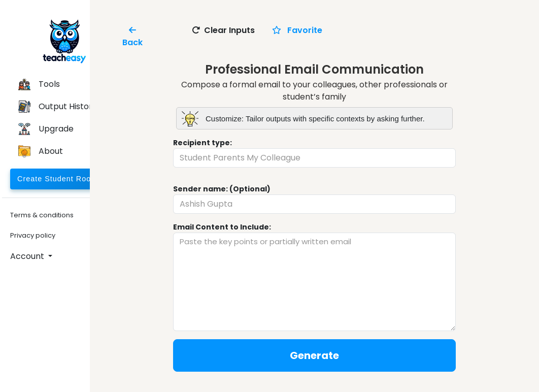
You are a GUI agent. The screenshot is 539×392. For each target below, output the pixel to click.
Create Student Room (57, 179)
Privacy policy (33, 235)
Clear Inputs (223, 30)
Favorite (297, 30)
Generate (314, 355)
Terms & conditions (42, 215)
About (41, 151)
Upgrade (46, 129)
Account (28, 256)
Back (132, 36)
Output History (58, 107)
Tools (39, 84)
